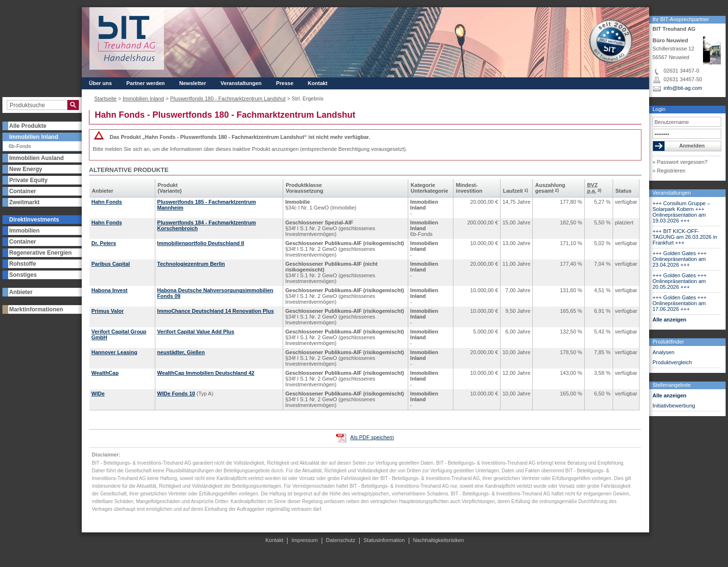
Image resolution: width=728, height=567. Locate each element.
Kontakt (318, 83)
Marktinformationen (36, 309)
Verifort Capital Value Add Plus (196, 332)
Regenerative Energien (40, 253)
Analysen (663, 352)
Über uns (100, 83)
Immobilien (24, 231)
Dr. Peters (104, 243)
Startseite (105, 99)
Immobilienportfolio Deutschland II (201, 243)
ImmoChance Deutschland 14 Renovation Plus (216, 311)
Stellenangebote (672, 385)
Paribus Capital (111, 264)
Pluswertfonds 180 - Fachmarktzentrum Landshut (228, 99)
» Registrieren (669, 171)
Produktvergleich (672, 362)
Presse (285, 83)
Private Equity (28, 180)
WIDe (98, 394)
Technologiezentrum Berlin (191, 264)
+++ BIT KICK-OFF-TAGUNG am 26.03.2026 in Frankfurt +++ (685, 237)
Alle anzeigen (669, 320)
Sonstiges (23, 275)
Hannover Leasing (114, 352)
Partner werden (146, 83)
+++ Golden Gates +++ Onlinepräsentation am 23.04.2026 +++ (680, 259)
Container (23, 191)
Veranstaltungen (672, 193)
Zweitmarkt (24, 202)
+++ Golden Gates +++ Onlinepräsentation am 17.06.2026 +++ (680, 303)
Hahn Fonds (107, 202)
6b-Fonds (20, 146)
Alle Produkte (28, 126)
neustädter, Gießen (181, 352)
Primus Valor (107, 311)
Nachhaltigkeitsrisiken (439, 540)
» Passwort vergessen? (680, 162)
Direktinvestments (34, 220)
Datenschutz (341, 540)
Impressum (304, 540)
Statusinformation (384, 540)
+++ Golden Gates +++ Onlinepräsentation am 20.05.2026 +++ (680, 281)
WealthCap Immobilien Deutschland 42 (206, 373)
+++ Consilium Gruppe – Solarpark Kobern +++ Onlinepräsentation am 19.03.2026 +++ (681, 212)
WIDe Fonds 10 (176, 394)
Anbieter (21, 292)
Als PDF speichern (372, 437)
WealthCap (105, 373)
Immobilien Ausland (37, 158)
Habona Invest (109, 290)
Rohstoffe (23, 264)
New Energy (26, 169)
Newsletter (193, 83)
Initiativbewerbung (674, 406)
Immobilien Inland (34, 137)
